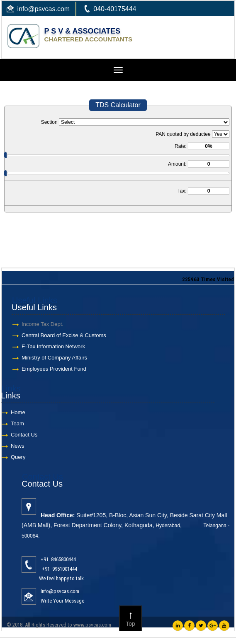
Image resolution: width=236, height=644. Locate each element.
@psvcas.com (49, 9)
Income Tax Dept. (39, 324)
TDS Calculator (118, 105)
